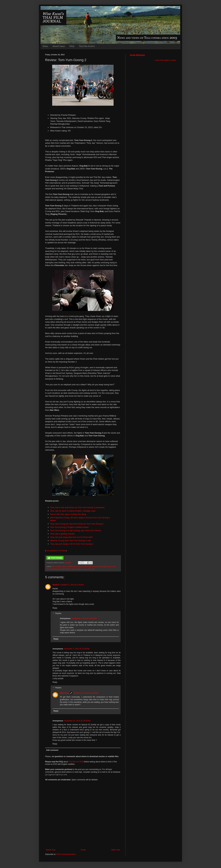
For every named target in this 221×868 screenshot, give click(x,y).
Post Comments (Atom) (66, 854)
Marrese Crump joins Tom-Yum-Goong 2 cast (70, 541)
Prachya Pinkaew (64, 569)
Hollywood (87, 566)
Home (45, 46)
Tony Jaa (91, 569)
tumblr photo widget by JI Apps (165, 60)
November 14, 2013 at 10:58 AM (77, 721)
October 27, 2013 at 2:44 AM (72, 585)
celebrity (70, 566)
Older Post (115, 850)
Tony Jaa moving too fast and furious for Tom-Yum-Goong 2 (77, 524)
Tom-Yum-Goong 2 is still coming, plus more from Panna (76, 531)
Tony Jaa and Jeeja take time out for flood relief (71, 537)
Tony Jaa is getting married (62, 534)
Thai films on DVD (76, 762)
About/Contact (59, 46)
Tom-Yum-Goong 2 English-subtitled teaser (69, 527)
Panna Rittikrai (52, 569)
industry (95, 566)
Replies (58, 614)
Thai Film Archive (87, 46)
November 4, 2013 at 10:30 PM (77, 649)
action (64, 566)
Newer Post (51, 850)
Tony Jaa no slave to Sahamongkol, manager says (73, 511)
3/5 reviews (56, 566)
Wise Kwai (64, 693)
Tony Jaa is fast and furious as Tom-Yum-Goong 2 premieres (77, 507)
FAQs (72, 46)
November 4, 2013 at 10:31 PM (84, 618)
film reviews (78, 566)
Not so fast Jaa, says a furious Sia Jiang (68, 514)
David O (56, 585)
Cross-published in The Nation (56, 551)
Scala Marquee (137, 55)
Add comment (52, 750)
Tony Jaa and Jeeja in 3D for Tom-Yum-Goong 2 (72, 544)
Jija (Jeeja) (103, 566)
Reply (55, 608)
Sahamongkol (77, 569)
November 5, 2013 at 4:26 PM (86, 693)
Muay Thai (111, 566)
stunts (85, 569)
